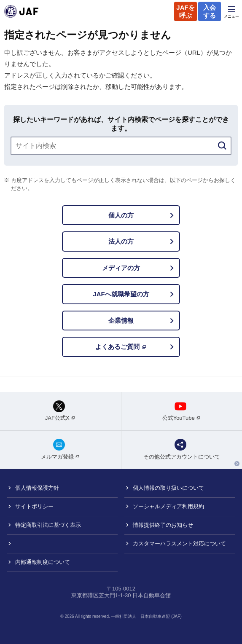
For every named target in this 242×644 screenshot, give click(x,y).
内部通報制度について (43, 562)
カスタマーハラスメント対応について (179, 543)
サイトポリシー (34, 506)
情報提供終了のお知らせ (163, 525)
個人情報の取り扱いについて (168, 488)
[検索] (222, 146)
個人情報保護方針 (37, 488)
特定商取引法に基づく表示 (48, 525)
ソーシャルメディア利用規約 (168, 506)
